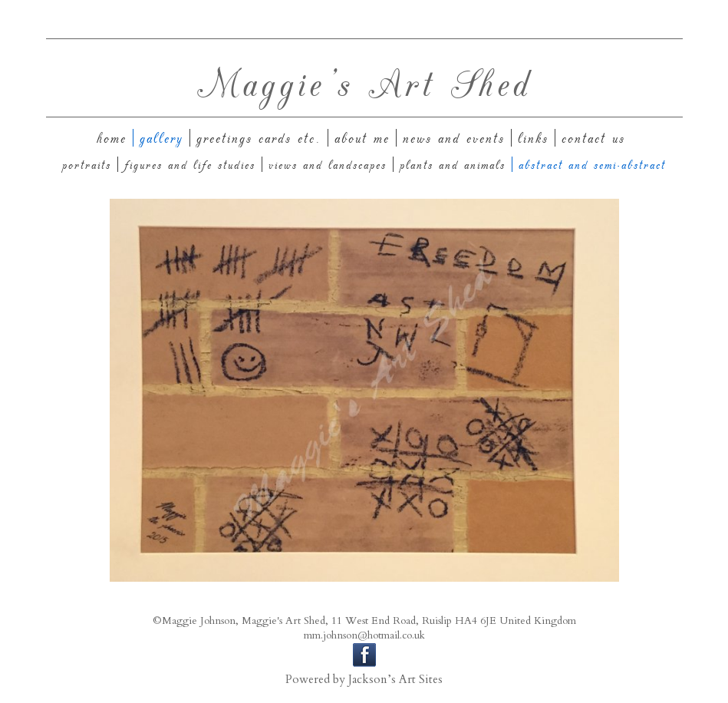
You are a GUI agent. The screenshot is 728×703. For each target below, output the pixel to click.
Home (112, 138)
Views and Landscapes (328, 164)
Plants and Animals (453, 164)
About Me (362, 138)
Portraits (87, 164)
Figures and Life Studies (190, 164)
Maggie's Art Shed (364, 82)
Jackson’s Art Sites (395, 680)
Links (533, 138)
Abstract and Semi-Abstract (592, 164)
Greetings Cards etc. (259, 138)
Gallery (161, 138)
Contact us (593, 138)
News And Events (454, 138)
